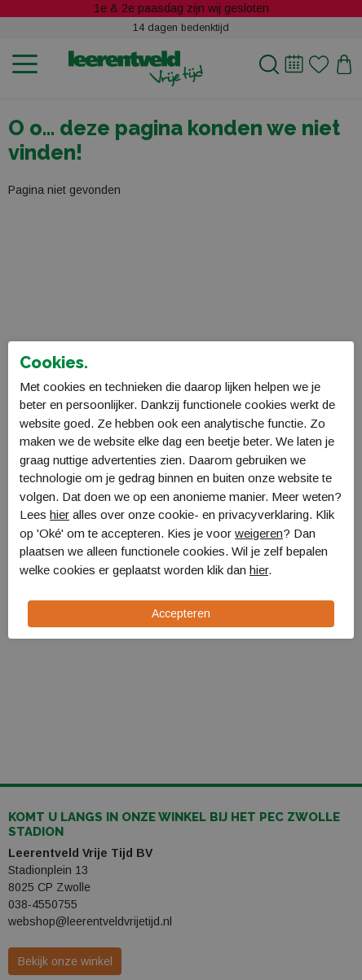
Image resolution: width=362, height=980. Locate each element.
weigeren (259, 533)
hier (60, 514)
